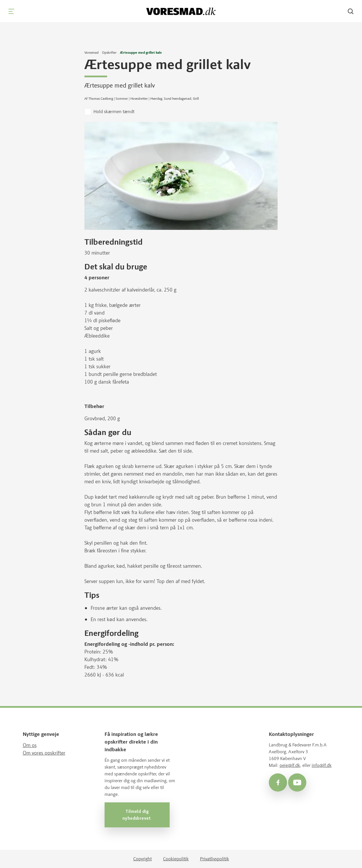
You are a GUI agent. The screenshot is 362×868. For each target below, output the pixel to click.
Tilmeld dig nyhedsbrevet (137, 815)
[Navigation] (11, 11)
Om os (30, 745)
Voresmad (91, 53)
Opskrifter (109, 53)
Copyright (142, 859)
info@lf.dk (322, 765)
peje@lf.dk (290, 765)
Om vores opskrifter (44, 753)
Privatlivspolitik (215, 859)
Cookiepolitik (176, 859)
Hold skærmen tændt (114, 112)
